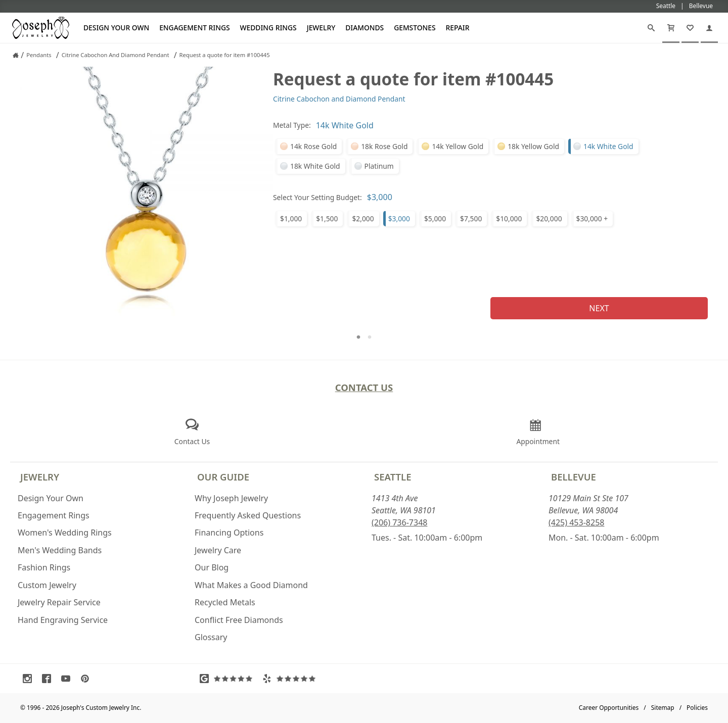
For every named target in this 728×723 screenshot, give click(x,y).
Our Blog (212, 567)
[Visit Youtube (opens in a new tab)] (68, 679)
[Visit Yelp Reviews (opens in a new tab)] (291, 679)
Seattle (393, 477)
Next (599, 308)
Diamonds (365, 28)
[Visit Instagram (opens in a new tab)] (30, 679)
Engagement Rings (194, 28)
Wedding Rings (268, 28)
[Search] (651, 28)
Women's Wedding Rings (65, 533)
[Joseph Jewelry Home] (16, 55)
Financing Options (229, 533)
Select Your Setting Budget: (317, 197)
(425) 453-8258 (576, 522)
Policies (697, 708)
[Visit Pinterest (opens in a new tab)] (87, 679)
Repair (458, 28)
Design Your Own (116, 28)
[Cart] (671, 28)
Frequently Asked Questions (248, 515)
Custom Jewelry (47, 585)
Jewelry (321, 28)
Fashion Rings (44, 567)
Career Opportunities (609, 708)
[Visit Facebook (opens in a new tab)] (49, 679)
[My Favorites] (690, 28)
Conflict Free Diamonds (239, 620)
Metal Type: (292, 125)
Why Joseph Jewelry (231, 498)
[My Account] (709, 28)
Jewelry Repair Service (59, 602)
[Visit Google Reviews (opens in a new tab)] (229, 679)
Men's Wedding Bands (60, 550)
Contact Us (364, 387)
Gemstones (415, 28)
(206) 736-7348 (399, 522)
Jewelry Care (218, 550)
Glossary (211, 637)
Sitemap (663, 708)
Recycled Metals (225, 602)
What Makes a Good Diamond (251, 585)
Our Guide (223, 477)
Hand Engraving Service (63, 620)
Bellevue (574, 477)
